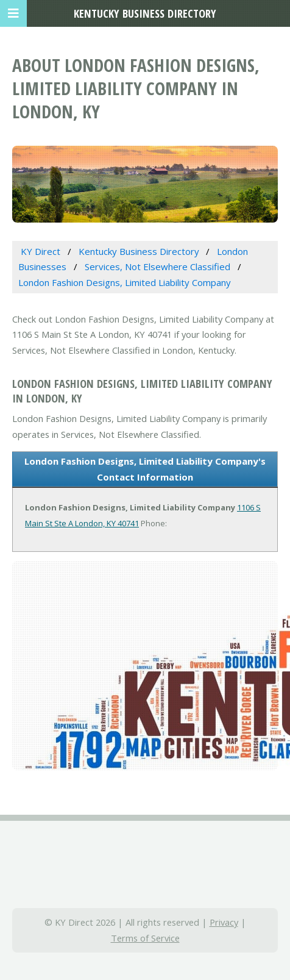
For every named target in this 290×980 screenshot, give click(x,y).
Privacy (224, 922)
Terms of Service (145, 938)
